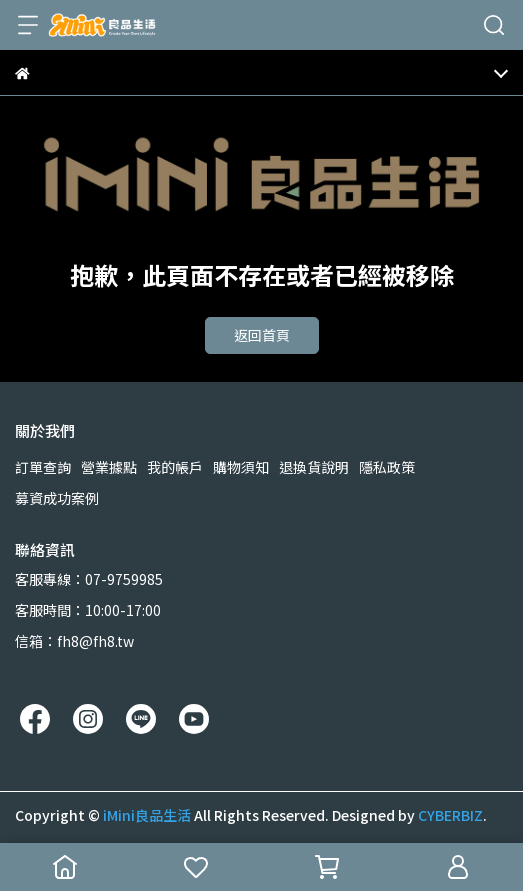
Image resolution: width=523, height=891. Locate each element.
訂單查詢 (43, 467)
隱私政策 (387, 467)
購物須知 (241, 467)
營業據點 (109, 467)
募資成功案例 (57, 498)
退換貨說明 (314, 467)
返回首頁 (262, 335)
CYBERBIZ (450, 815)
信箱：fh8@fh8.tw (74, 641)
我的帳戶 (175, 467)
